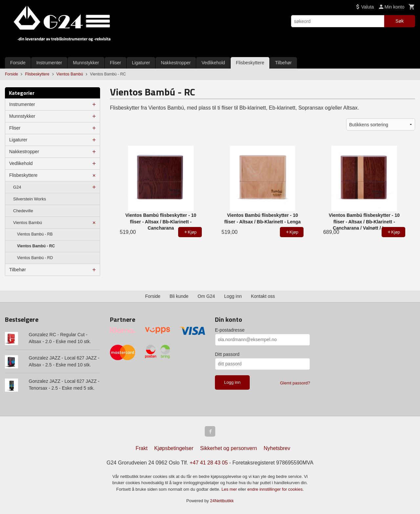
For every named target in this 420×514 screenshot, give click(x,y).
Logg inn (233, 296)
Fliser (115, 63)
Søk (399, 21)
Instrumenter (49, 63)
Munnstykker (86, 63)
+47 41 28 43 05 (209, 463)
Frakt (141, 448)
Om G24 (206, 296)
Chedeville (23, 211)
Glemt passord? (295, 383)
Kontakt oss (263, 296)
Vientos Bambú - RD (35, 258)
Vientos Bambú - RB (35, 234)
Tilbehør (283, 63)
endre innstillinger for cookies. (276, 489)
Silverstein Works (30, 199)
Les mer (230, 489)
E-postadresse (230, 330)
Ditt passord (227, 354)
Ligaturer (141, 63)
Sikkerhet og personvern (229, 448)
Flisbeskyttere (250, 63)
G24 (17, 187)
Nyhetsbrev (277, 448)
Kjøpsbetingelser (174, 448)
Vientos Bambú (28, 223)
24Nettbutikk (222, 501)
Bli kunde (179, 296)
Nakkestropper (176, 63)
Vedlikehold (213, 63)
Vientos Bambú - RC (36, 246)
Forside (18, 63)
